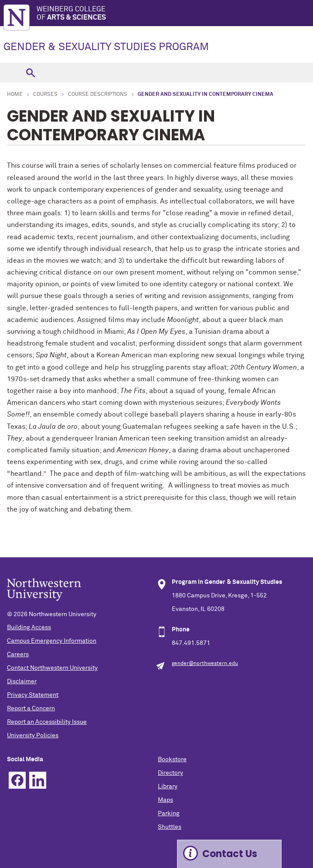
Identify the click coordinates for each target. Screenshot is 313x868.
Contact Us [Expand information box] (230, 854)
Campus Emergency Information (52, 641)
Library (168, 787)
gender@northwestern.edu (205, 664)
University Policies (33, 736)
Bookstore (172, 759)
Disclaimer (22, 682)
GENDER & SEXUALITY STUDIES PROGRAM (106, 47)
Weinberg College (175, 14)
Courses (45, 95)
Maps (165, 800)
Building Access (29, 627)
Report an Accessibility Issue (47, 722)
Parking (169, 814)
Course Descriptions (98, 95)
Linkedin (38, 780)
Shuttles (170, 827)
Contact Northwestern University (52, 668)
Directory (170, 773)
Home (15, 95)
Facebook (17, 780)
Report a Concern (31, 709)
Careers (18, 654)
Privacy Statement (33, 695)
